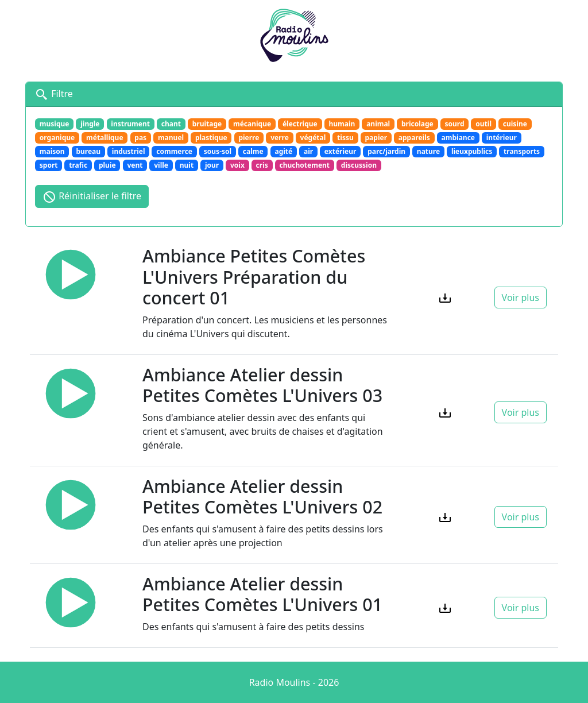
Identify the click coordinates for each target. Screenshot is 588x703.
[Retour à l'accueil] (294, 34)
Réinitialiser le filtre (92, 197)
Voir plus (521, 298)
